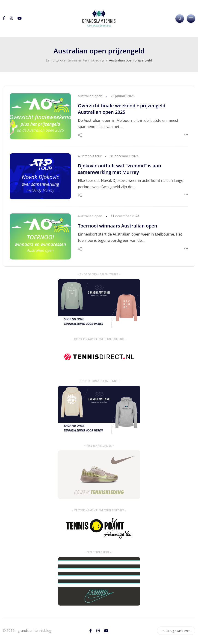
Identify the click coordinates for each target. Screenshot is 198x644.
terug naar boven (176, 631)
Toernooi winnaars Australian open (118, 226)
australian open (90, 96)
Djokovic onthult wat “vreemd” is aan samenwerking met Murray (120, 169)
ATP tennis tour (90, 156)
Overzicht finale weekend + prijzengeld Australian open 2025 (122, 109)
